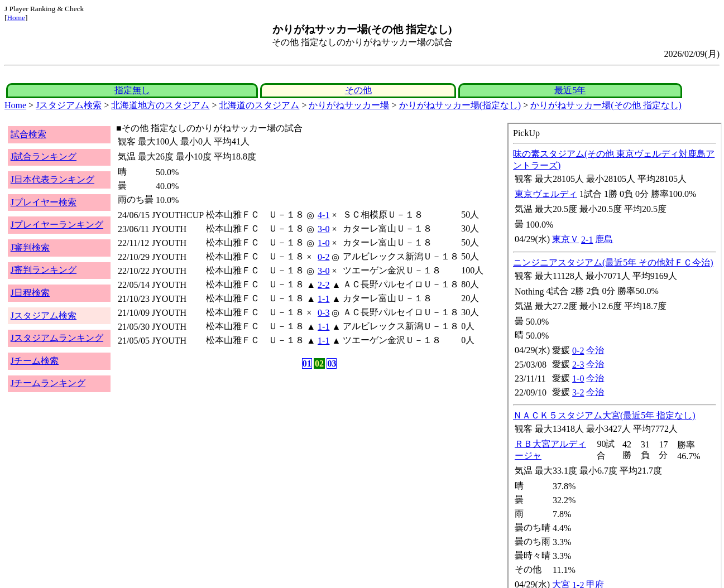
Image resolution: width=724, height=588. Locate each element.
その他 (358, 90)
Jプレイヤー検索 (44, 202)
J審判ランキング (44, 270)
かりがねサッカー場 (349, 105)
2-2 (323, 285)
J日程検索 (30, 293)
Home (16, 18)
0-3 (323, 313)
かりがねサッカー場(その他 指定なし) (606, 105)
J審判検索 (30, 247)
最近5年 (570, 90)
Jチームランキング (48, 383)
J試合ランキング (44, 156)
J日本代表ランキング (52, 179)
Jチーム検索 (35, 361)
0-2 (323, 257)
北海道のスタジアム (259, 105)
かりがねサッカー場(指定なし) (460, 105)
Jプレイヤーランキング (57, 225)
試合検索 (28, 134)
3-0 (323, 229)
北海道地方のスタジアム (160, 105)
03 (332, 363)
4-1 (323, 215)
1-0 (323, 243)
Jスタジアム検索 (69, 105)
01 (307, 363)
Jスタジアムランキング (57, 338)
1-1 (323, 299)
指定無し (132, 90)
